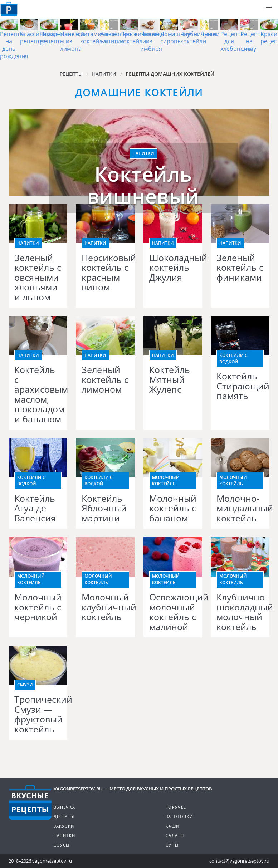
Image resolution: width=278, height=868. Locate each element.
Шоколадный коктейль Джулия (173, 268)
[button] (269, 9)
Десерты (64, 816)
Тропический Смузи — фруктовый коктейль (38, 714)
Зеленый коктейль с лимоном (105, 380)
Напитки (143, 153)
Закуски (64, 826)
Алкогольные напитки (119, 38)
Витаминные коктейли (98, 38)
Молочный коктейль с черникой (38, 607)
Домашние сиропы (175, 38)
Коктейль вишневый (143, 185)
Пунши (210, 34)
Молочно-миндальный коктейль (240, 508)
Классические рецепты (39, 38)
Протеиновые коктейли (140, 38)
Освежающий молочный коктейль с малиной (173, 612)
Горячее (176, 807)
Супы (172, 845)
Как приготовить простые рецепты (9, 9)
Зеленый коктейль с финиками (240, 268)
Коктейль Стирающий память (240, 386)
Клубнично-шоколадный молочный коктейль (240, 612)
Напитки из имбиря (152, 41)
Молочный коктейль (166, 480)
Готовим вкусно (30, 803)
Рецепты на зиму (253, 41)
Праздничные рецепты (60, 38)
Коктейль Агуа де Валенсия (35, 508)
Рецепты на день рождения (14, 45)
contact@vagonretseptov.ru (239, 861)
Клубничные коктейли (198, 38)
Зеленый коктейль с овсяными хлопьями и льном (38, 278)
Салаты (175, 835)
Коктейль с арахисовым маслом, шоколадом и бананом (38, 394)
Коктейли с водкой (233, 359)
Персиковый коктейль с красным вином (105, 273)
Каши (172, 826)
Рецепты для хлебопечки (237, 41)
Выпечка (64, 807)
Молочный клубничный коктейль (105, 607)
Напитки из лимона (72, 41)
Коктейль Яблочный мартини (104, 508)
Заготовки (179, 816)
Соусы (62, 845)
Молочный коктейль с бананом (173, 508)
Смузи (25, 685)
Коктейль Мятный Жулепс (170, 380)
